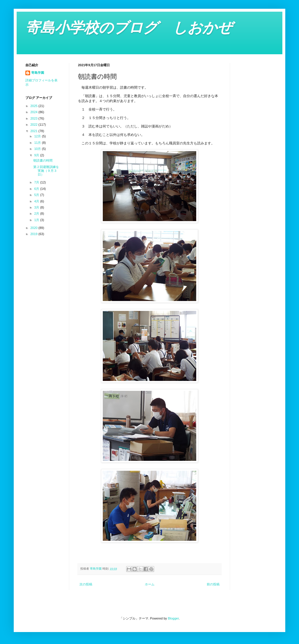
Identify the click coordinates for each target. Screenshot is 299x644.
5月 (37, 195)
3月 (37, 207)
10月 (38, 149)
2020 (34, 228)
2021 (34, 131)
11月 (38, 143)
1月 (37, 220)
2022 (34, 125)
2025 (34, 106)
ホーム (150, 584)
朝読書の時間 (43, 160)
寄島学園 (38, 73)
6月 (37, 189)
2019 (34, 234)
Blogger (173, 618)
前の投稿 (213, 584)
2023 (34, 118)
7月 (37, 182)
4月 (37, 201)
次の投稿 (86, 584)
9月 (37, 155)
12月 (38, 136)
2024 (34, 112)
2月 (37, 213)
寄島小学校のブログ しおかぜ (129, 28)
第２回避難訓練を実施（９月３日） (46, 171)
